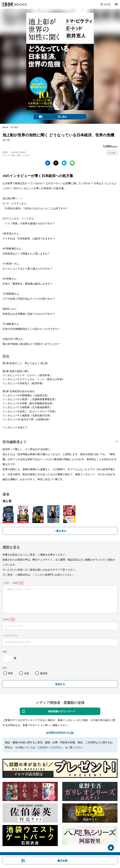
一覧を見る (60, 531)
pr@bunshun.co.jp (60, 732)
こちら (36, 575)
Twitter (56, 163)
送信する (60, 684)
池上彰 (6, 140)
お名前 (6, 619)
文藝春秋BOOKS (14, 4)
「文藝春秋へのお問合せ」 (50, 747)
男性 (11, 673)
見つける (105, 4)
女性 (27, 673)
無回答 (44, 673)
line (72, 163)
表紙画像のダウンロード (62, 711)
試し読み (62, 117)
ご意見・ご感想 (10, 583)
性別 (5, 668)
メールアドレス (10, 635)
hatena (64, 163)
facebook (48, 163)
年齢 (5, 652)
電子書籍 (14, 127)
